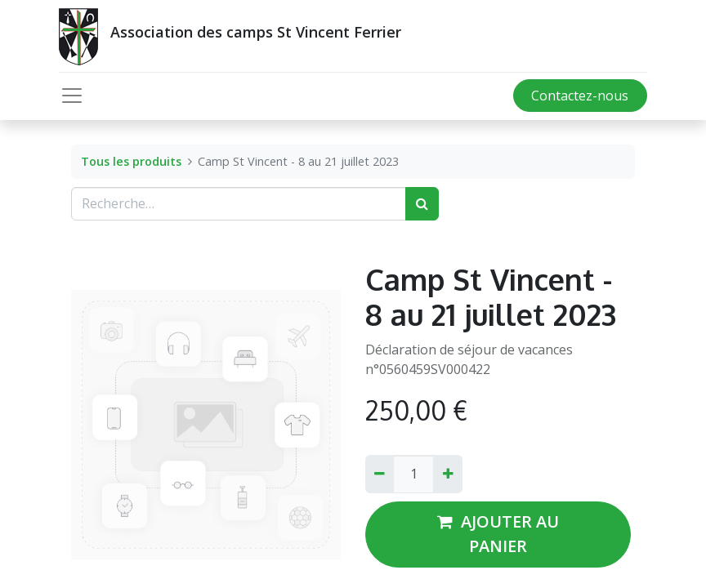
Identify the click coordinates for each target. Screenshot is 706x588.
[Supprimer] (380, 474)
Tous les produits (131, 161)
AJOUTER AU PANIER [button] (498, 534)
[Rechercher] (422, 203)
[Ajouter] (447, 474)
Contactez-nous (580, 96)
